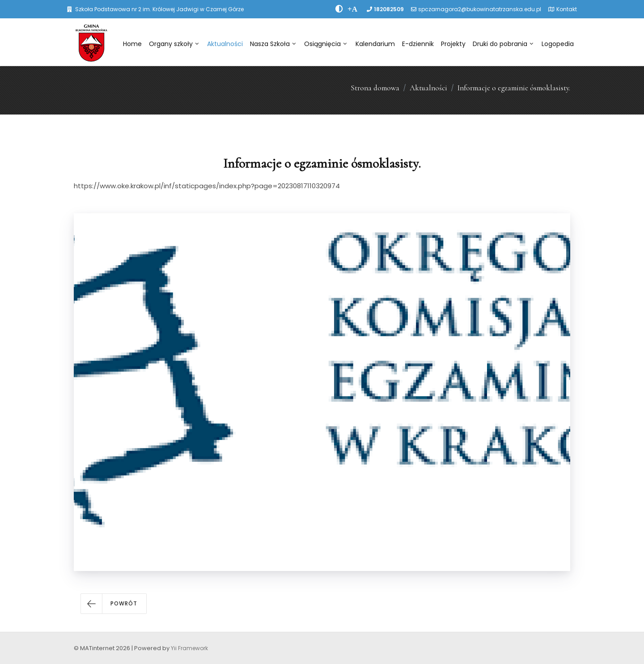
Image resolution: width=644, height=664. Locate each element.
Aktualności (225, 44)
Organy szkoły (174, 44)
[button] (114, 604)
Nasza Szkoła (273, 44)
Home (132, 44)
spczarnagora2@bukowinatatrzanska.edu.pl (480, 9)
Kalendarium (375, 44)
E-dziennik (418, 44)
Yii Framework (189, 648)
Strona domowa (375, 88)
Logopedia (558, 44)
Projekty (453, 44)
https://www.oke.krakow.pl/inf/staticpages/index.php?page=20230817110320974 (207, 186)
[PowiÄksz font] (352, 9)
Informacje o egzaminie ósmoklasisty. (514, 88)
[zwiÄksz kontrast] (339, 9)
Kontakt (567, 9)
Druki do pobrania (503, 44)
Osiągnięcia (325, 44)
